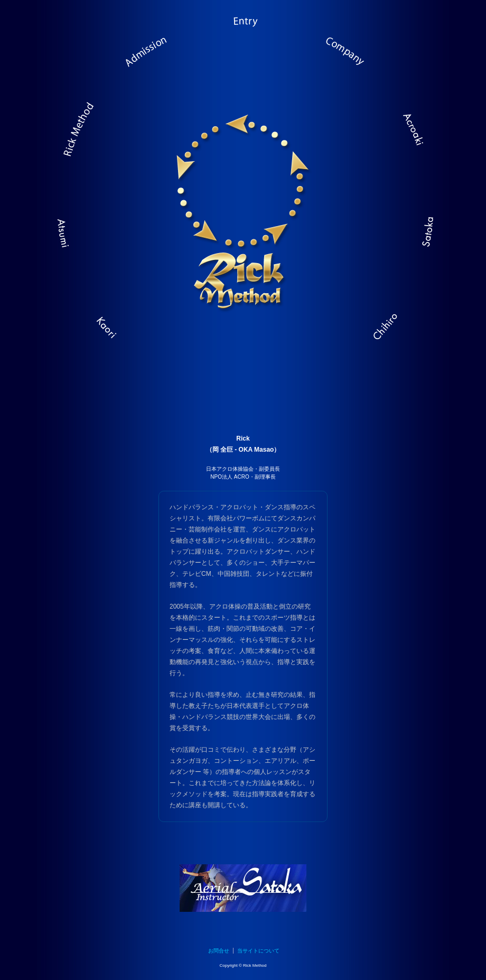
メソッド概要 (79, 135)
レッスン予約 (243, 34)
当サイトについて (258, 951)
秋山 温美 (71, 232)
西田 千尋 (383, 328)
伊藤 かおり (103, 328)
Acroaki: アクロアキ (407, 135)
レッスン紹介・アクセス (148, 61)
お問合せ (219, 951)
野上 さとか (415, 232)
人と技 (338, 61)
